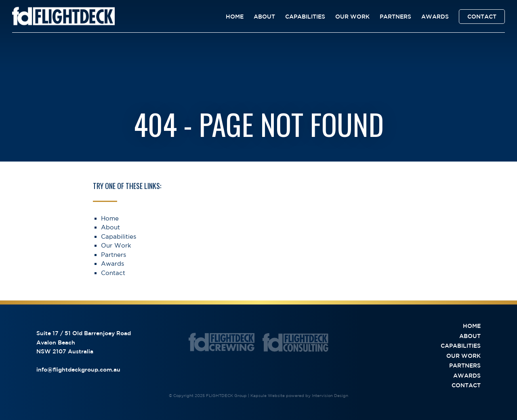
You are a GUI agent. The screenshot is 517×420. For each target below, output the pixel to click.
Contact (482, 17)
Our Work (352, 17)
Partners (395, 17)
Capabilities (305, 17)
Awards (435, 17)
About (264, 17)
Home (235, 17)
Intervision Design (330, 395)
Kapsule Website (268, 395)
